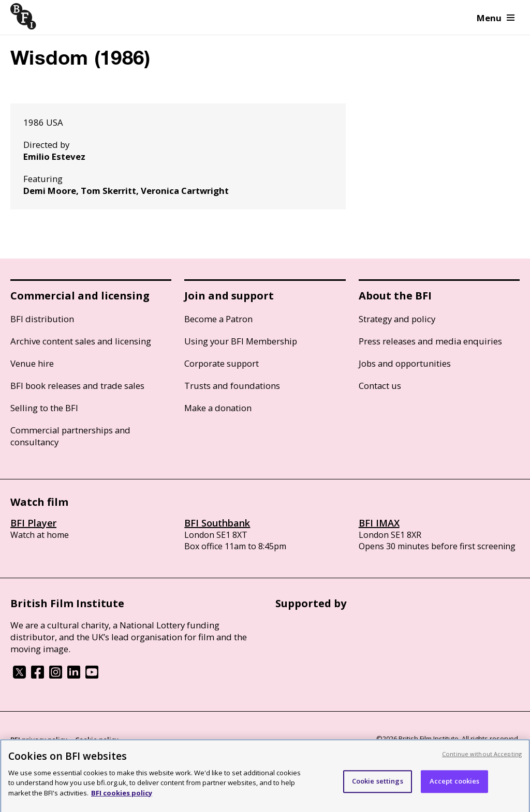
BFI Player (33, 523)
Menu (496, 18)
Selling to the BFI (44, 408)
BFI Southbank (217, 523)
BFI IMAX (379, 523)
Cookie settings (378, 787)
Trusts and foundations (232, 386)
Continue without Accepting (482, 760)
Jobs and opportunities (405, 363)
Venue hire (32, 363)
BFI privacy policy (39, 740)
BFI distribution (42, 319)
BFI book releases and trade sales (77, 386)
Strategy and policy (397, 319)
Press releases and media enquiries (430, 341)
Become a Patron (218, 319)
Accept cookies (455, 787)
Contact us (380, 386)
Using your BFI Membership (241, 341)
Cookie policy (97, 740)
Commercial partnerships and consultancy (70, 436)
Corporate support (222, 363)
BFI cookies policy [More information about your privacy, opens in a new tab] (122, 799)
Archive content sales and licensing (81, 341)
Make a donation (218, 408)
